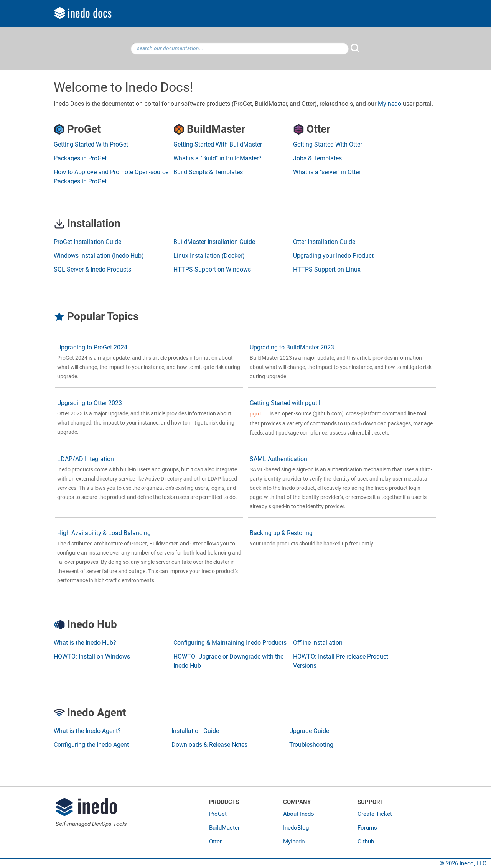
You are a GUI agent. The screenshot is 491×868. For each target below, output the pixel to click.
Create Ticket (375, 814)
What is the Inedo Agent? (87, 731)
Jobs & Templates (317, 158)
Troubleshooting (311, 745)
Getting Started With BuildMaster (218, 144)
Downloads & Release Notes (209, 745)
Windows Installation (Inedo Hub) (99, 256)
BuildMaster (224, 828)
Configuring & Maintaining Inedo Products (230, 643)
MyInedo (390, 104)
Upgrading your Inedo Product (333, 256)
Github (366, 842)
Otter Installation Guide (324, 242)
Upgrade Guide (309, 731)
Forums (367, 828)
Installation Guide (195, 731)
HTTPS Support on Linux (327, 269)
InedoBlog (296, 828)
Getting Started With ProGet (91, 144)
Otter (215, 842)
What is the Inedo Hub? (85, 643)
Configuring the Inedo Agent (91, 745)
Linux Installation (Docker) (209, 256)
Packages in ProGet (80, 158)
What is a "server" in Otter (327, 172)
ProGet (218, 814)
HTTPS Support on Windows (212, 269)
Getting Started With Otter (328, 144)
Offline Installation (318, 643)
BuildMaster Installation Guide (214, 242)
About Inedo (299, 814)
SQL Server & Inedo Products (92, 269)
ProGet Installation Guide (87, 242)
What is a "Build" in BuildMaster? (217, 158)
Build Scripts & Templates (208, 172)
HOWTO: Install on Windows (92, 656)
